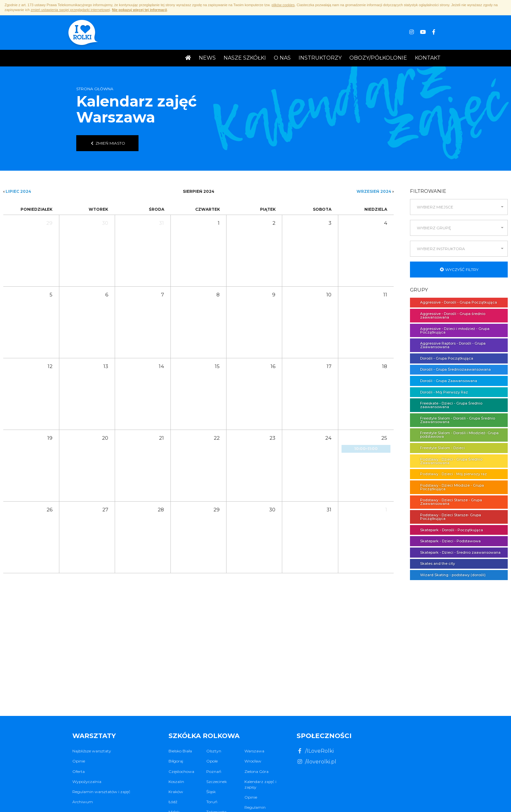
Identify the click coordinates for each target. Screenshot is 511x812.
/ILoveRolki (315, 751)
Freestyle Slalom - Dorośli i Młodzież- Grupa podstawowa (456, 435)
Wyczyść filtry (459, 270)
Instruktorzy (320, 58)
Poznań (214, 771)
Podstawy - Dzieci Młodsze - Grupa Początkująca (449, 487)
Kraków (176, 792)
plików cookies (283, 5)
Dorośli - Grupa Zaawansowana (445, 381)
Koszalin (176, 782)
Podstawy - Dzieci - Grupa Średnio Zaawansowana (448, 461)
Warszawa (254, 751)
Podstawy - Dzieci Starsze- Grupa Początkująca (447, 517)
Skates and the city (434, 563)
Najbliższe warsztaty (92, 751)
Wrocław (253, 761)
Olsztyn (214, 751)
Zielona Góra (256, 771)
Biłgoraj (176, 761)
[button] (459, 207)
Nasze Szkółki (245, 58)
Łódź (173, 802)
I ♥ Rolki (83, 33)
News (207, 58)
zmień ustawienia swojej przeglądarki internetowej (70, 10)
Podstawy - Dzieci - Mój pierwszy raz (450, 474)
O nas (282, 58)
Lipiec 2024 (18, 191)
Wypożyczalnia (87, 782)
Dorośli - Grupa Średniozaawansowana (452, 369)
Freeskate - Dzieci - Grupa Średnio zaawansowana (448, 405)
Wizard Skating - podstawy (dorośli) (450, 575)
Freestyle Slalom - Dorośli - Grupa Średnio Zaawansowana (454, 420)
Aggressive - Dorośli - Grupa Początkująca (455, 302)
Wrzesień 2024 (374, 191)
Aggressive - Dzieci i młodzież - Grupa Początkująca (452, 330)
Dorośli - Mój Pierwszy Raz (441, 392)
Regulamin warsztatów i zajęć (101, 792)
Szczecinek (217, 782)
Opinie (79, 761)
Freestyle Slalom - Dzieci (439, 448)
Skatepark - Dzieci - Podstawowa (447, 541)
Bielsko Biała (180, 751)
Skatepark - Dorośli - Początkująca (448, 530)
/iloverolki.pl (316, 762)
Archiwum (83, 802)
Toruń (212, 802)
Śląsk (211, 792)
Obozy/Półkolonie (378, 58)
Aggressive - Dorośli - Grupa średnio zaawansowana (449, 315)
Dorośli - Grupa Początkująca (443, 358)
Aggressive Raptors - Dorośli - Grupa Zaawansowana (450, 345)
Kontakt (428, 58)
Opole (212, 761)
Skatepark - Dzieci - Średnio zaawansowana (457, 552)
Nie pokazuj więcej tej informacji (140, 10)
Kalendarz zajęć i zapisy (260, 784)
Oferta (79, 771)
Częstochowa (181, 771)
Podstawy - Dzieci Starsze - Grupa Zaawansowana (448, 502)
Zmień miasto (107, 143)
